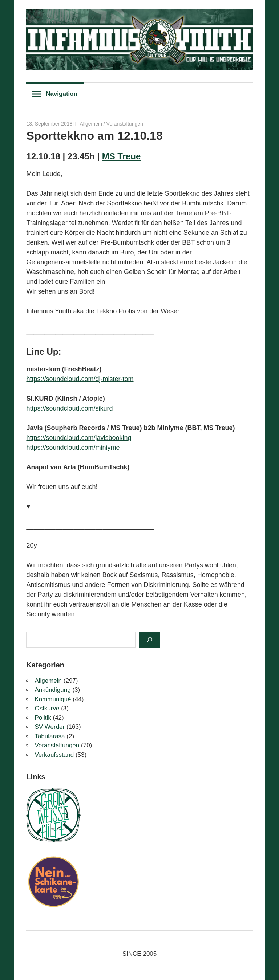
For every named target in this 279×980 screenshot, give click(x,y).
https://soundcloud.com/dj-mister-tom (80, 379)
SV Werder (50, 727)
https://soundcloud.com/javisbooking (79, 438)
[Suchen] (150, 640)
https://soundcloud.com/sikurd (69, 408)
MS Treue (122, 156)
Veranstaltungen (125, 124)
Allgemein (91, 124)
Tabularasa (50, 736)
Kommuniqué (53, 699)
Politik (43, 718)
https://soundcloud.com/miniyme (73, 448)
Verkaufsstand (54, 755)
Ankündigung (52, 690)
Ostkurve (47, 708)
